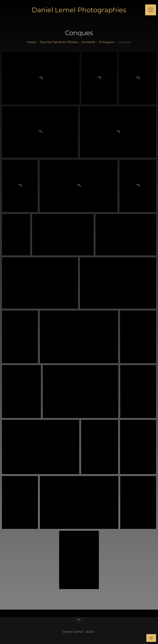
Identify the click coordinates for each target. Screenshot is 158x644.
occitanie (88, 42)
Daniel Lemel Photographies (79, 10)
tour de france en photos (59, 42)
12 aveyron (107, 42)
